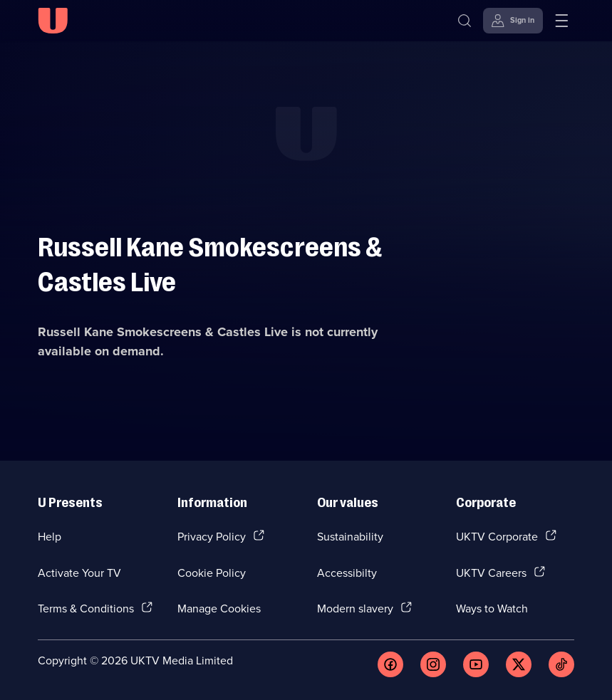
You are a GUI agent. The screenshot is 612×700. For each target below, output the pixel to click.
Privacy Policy (212, 536)
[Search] (465, 21)
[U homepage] (53, 21)
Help (50, 536)
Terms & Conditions (86, 608)
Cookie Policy (212, 573)
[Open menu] (561, 21)
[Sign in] (513, 21)
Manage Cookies (219, 608)
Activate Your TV (79, 573)
